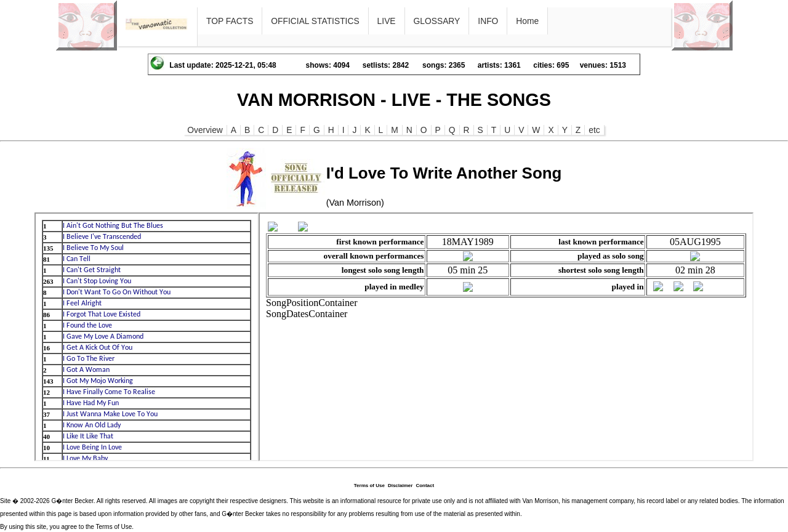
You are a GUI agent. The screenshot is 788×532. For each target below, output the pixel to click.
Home (527, 21)
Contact (425, 486)
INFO (488, 21)
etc (594, 130)
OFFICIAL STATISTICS (315, 21)
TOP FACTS (230, 21)
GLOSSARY (437, 21)
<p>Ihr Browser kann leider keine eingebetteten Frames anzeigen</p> (147, 337)
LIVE (387, 21)
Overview (205, 130)
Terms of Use (369, 486)
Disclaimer (400, 486)
